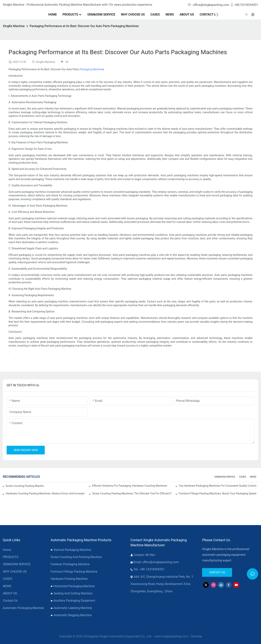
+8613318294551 (244, 5)
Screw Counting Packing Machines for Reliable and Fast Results (25, 486)
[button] (217, 15)
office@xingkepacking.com (209, 5)
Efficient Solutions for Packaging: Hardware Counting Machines (130, 486)
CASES (243, 477)
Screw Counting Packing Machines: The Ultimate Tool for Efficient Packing (132, 493)
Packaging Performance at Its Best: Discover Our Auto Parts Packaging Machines (84, 26)
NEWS (253, 477)
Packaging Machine (91, 69)
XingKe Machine (14, 26)
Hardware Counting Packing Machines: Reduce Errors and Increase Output (45, 493)
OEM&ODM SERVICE (225, 477)
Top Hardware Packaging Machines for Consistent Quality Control (217, 486)
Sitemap (196, 636)
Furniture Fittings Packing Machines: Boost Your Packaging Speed (217, 493)
